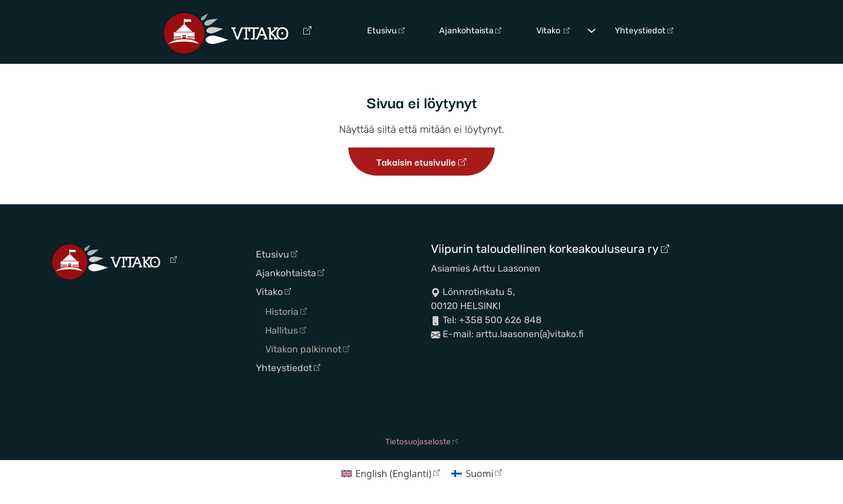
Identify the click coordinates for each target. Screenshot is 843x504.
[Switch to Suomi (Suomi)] (477, 473)
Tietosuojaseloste (421, 441)
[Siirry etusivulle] (237, 32)
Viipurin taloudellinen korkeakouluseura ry (550, 249)
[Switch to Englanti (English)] (391, 473)
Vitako (553, 31)
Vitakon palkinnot (307, 349)
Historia (286, 312)
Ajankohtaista (470, 31)
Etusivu (386, 31)
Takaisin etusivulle (421, 162)
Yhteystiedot (644, 31)
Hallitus (286, 330)
